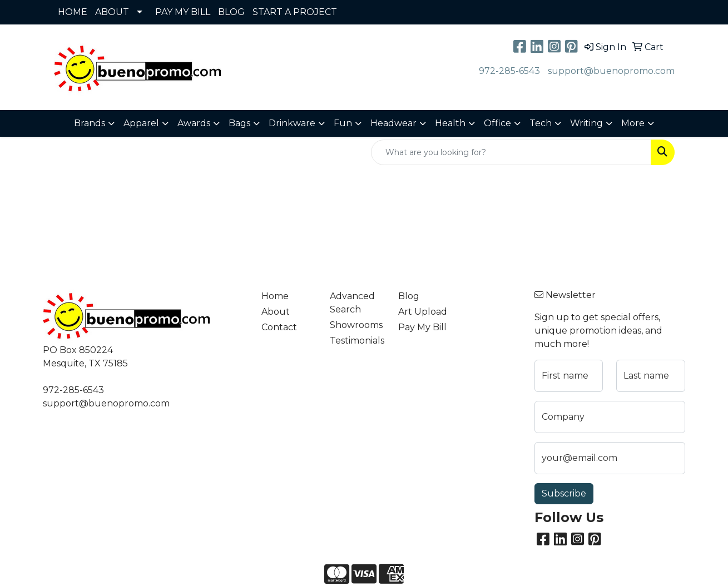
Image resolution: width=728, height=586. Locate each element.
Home (275, 296)
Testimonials (357, 341)
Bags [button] (239, 123)
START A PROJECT (295, 12)
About (276, 312)
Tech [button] (541, 123)
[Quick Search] (511, 152)
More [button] (633, 123)
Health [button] (450, 123)
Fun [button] (343, 123)
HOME (73, 12)
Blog (409, 296)
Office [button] (497, 123)
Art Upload (423, 312)
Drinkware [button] (292, 123)
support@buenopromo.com (611, 71)
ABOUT (112, 12)
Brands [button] (90, 123)
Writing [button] (586, 123)
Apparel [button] (141, 123)
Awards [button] (194, 123)
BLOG (231, 12)
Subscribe (564, 493)
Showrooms (356, 325)
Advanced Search (352, 303)
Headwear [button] (393, 123)
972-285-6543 (509, 71)
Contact (279, 327)
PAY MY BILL (183, 12)
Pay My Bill (422, 327)
